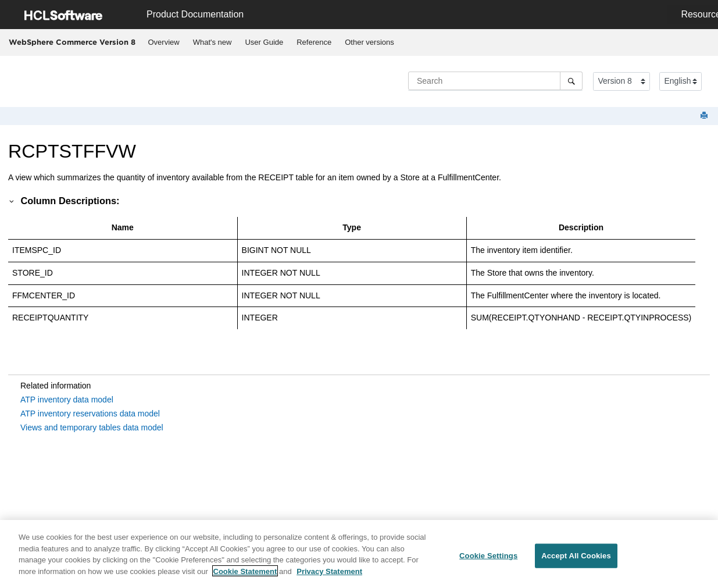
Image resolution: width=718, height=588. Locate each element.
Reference (314, 42)
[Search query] (495, 81)
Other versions (369, 42)
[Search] (571, 81)
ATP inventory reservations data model (90, 414)
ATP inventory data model (67, 400)
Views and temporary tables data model (92, 427)
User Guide (264, 42)
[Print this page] (705, 116)
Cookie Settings (488, 558)
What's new (212, 42)
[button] (12, 201)
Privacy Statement (329, 574)
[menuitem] (164, 42)
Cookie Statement (245, 574)
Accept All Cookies (576, 558)
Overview (164, 42)
